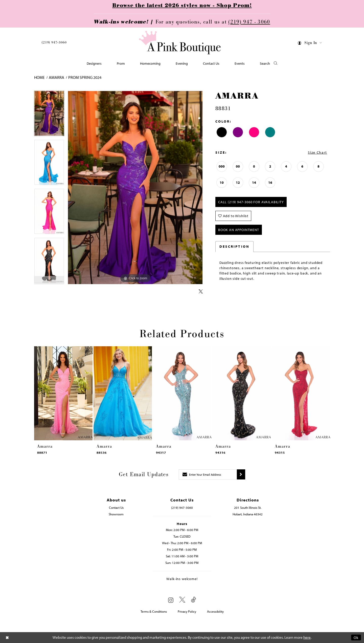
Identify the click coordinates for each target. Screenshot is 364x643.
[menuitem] (54, 43)
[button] (310, 44)
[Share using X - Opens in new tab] (201, 292)
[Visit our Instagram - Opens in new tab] (171, 600)
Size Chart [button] (317, 152)
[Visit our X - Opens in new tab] (182, 600)
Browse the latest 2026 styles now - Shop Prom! (182, 6)
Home (39, 77)
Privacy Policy (187, 611)
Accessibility (215, 611)
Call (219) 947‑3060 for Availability (251, 202)
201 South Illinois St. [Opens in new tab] (248, 508)
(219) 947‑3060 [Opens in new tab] (182, 508)
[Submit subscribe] (241, 474)
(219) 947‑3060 (54, 42)
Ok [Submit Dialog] (356, 638)
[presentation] (63, 393)
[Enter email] (208, 474)
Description (234, 246)
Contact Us (116, 508)
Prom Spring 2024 (85, 77)
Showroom (116, 514)
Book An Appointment (239, 230)
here (307, 638)
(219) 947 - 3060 (249, 22)
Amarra (56, 77)
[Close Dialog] (7, 638)
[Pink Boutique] (180, 43)
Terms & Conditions (154, 611)
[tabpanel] (49, 115)
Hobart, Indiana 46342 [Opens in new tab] (248, 514)
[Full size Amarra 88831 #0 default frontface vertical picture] (135, 188)
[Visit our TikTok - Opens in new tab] (194, 600)
